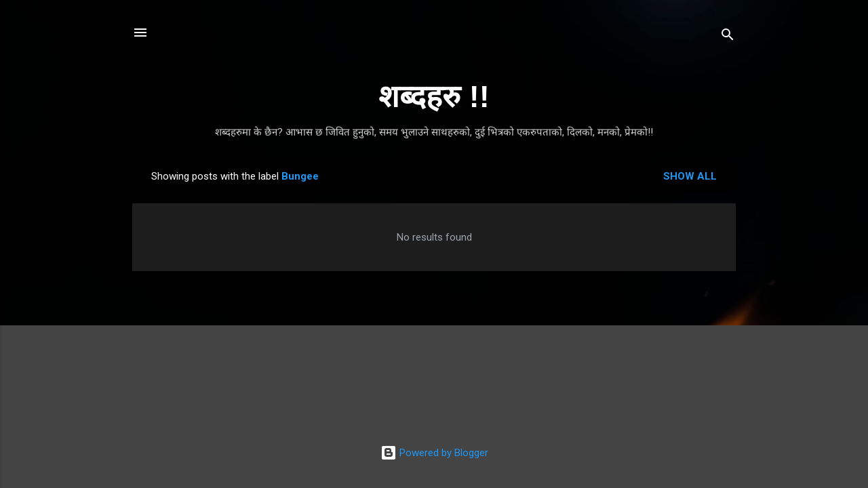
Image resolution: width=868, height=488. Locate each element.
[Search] (728, 37)
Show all (690, 176)
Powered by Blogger (434, 453)
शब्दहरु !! (434, 97)
